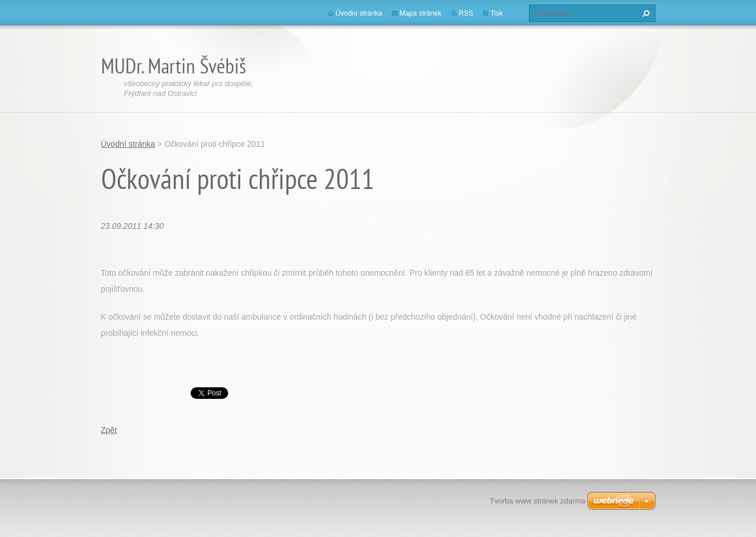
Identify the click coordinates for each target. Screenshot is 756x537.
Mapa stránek (421, 13)
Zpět (109, 430)
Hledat (645, 13)
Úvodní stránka (359, 13)
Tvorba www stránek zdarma (537, 501)
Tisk (497, 13)
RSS (466, 13)
